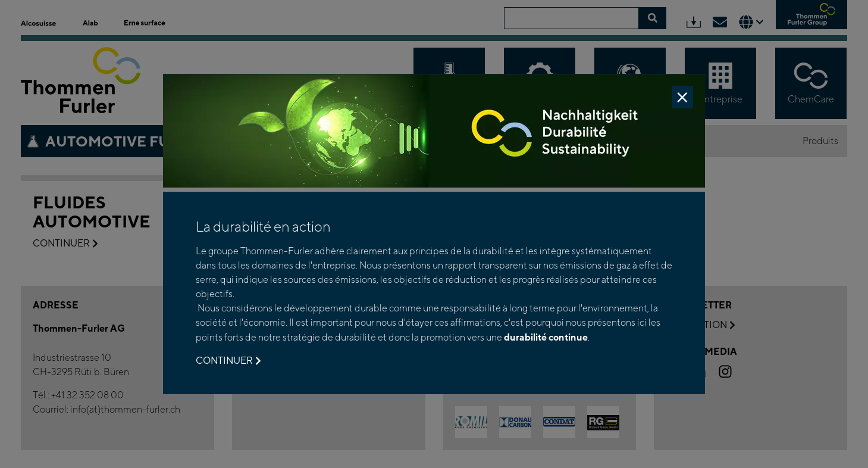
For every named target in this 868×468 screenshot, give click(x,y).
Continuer (228, 361)
